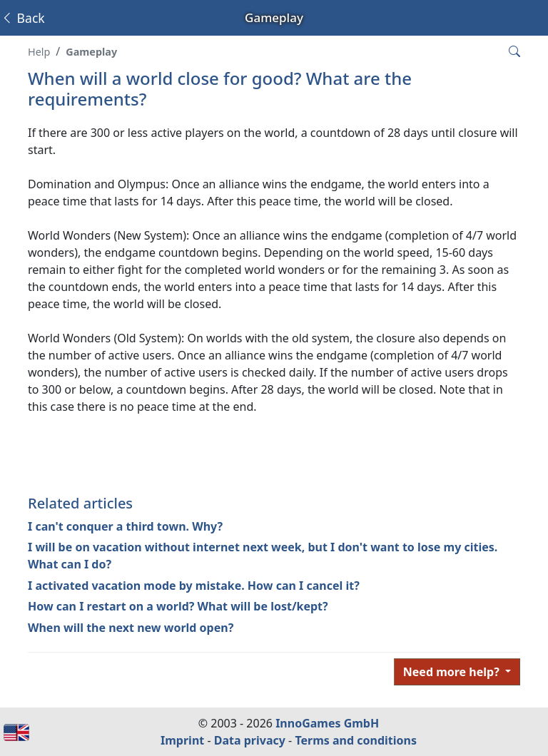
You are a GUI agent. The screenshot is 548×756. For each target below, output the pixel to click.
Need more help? (453, 672)
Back (23, 18)
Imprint (182, 740)
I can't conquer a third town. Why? (125, 526)
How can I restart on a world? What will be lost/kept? (178, 606)
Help (39, 52)
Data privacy (250, 740)
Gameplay (91, 52)
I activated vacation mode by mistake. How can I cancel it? (194, 586)
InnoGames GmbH (327, 723)
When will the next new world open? (131, 628)
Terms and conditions (356, 740)
